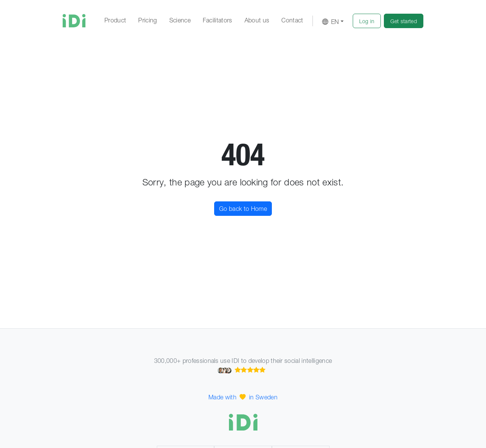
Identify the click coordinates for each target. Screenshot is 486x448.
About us (257, 20)
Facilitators (218, 20)
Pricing (148, 20)
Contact (292, 20)
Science (180, 20)
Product (115, 20)
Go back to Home (243, 209)
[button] (367, 21)
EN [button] (331, 22)
